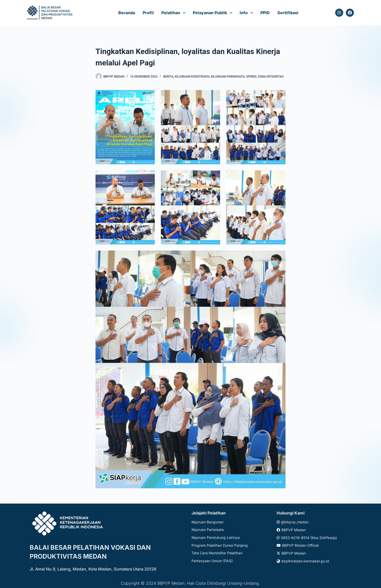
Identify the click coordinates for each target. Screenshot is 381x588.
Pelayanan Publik (210, 13)
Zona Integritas (271, 77)
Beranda (127, 13)
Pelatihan (171, 13)
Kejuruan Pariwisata (228, 77)
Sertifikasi (288, 13)
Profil (148, 13)
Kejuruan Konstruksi (192, 77)
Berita (168, 77)
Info (244, 13)
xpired (251, 77)
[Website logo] (51, 13)
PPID (265, 13)
